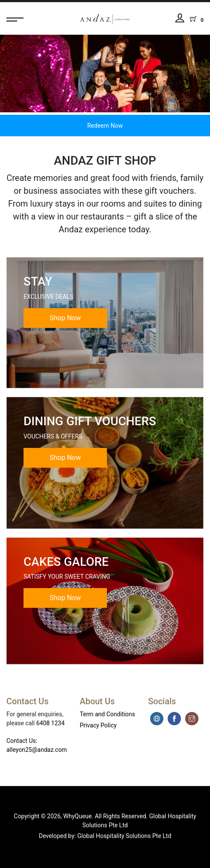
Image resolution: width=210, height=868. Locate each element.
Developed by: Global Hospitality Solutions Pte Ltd (105, 836)
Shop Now (65, 318)
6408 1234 (50, 723)
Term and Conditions (107, 714)
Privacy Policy (98, 725)
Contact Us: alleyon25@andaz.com (37, 745)
